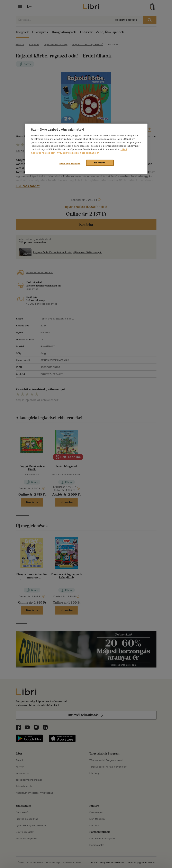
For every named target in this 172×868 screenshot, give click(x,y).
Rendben (100, 163)
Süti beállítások (70, 164)
